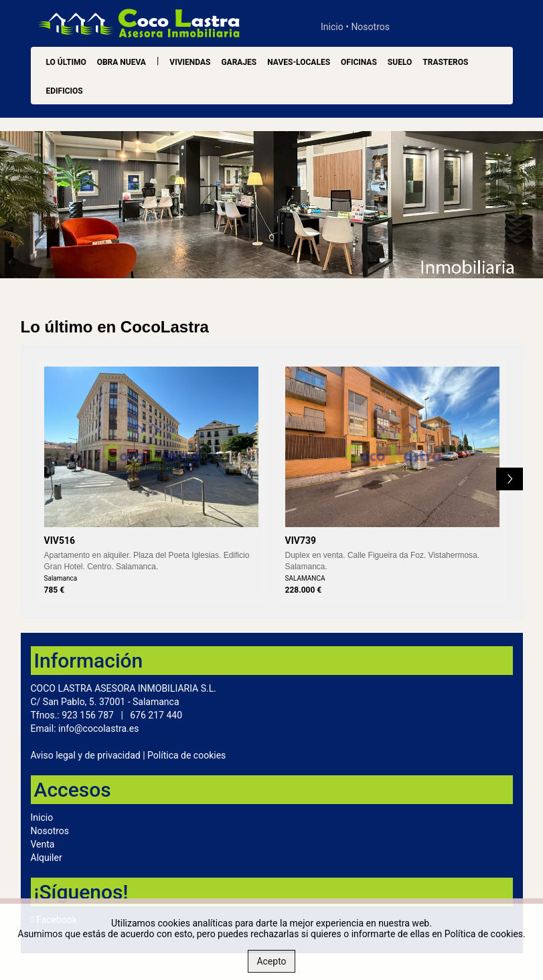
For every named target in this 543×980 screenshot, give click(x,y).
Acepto (271, 961)
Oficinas (359, 62)
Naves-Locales (299, 62)
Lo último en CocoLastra (115, 327)
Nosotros (370, 27)
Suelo (400, 62)
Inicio (332, 27)
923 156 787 (88, 715)
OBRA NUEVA (122, 62)
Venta (43, 844)
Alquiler (47, 858)
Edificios (65, 91)
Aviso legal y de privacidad (86, 755)
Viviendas (190, 62)
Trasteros (445, 62)
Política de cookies (186, 755)
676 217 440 (156, 715)
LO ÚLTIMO (66, 62)
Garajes (239, 62)
